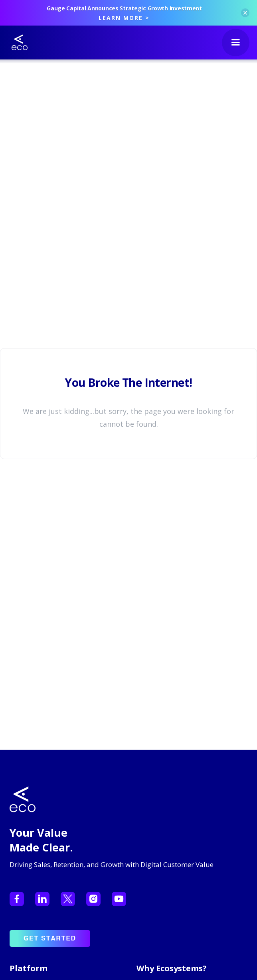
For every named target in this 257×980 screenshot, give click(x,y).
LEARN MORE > (124, 18)
